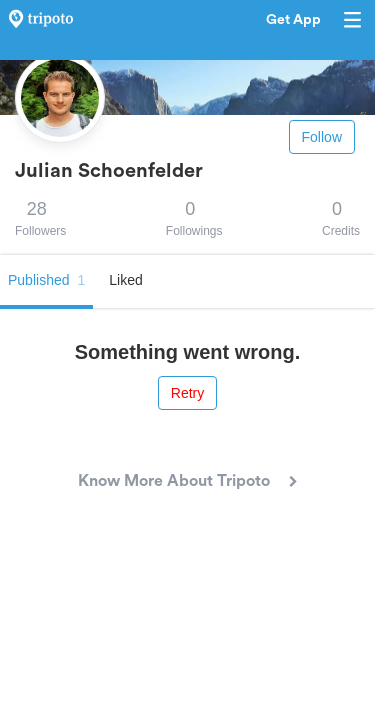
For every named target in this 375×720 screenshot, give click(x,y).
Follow (322, 137)
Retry (187, 393)
